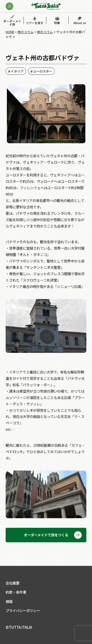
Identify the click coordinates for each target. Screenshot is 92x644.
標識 (9, 601)
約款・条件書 (16, 592)
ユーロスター (43, 71)
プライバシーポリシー (23, 610)
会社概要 (13, 583)
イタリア (17, 71)
